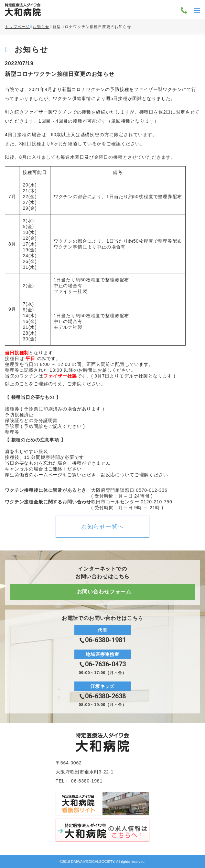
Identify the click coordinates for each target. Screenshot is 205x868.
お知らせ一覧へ (102, 527)
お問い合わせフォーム (104, 592)
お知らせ (41, 27)
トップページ (17, 27)
